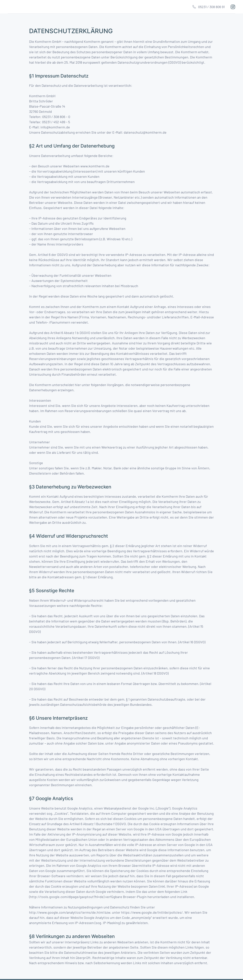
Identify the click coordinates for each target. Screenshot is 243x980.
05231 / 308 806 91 (209, 7)
